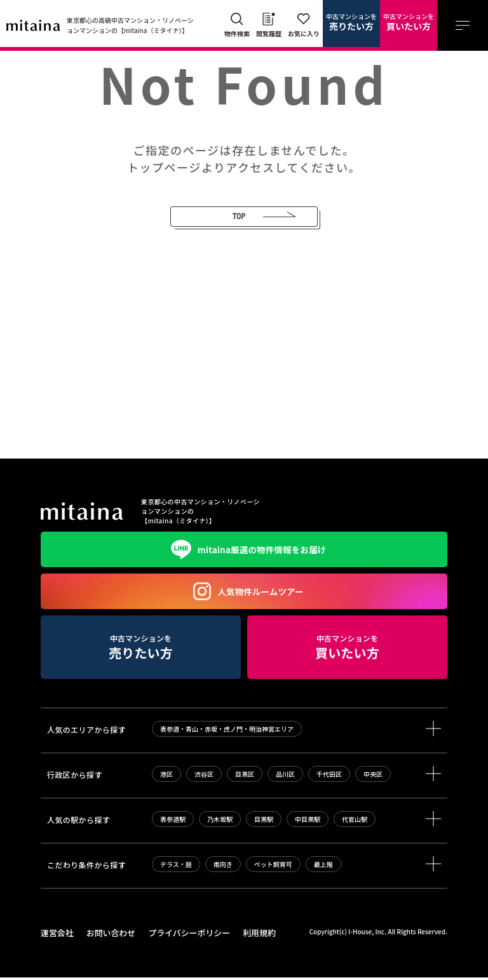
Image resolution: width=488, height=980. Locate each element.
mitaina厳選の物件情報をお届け (244, 553)
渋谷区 (204, 778)
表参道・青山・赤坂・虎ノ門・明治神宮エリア (227, 733)
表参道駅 (173, 823)
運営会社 (56, 936)
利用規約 (247, 936)
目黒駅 (264, 823)
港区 (166, 778)
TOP (221, 218)
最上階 (323, 868)
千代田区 (329, 778)
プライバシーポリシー (180, 936)
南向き (223, 868)
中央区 (373, 778)
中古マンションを (351, 22)
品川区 (285, 778)
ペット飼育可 (273, 868)
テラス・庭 (176, 868)
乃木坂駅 (220, 823)
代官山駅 (355, 823)
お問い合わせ (107, 936)
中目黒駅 (308, 823)
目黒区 (245, 778)
